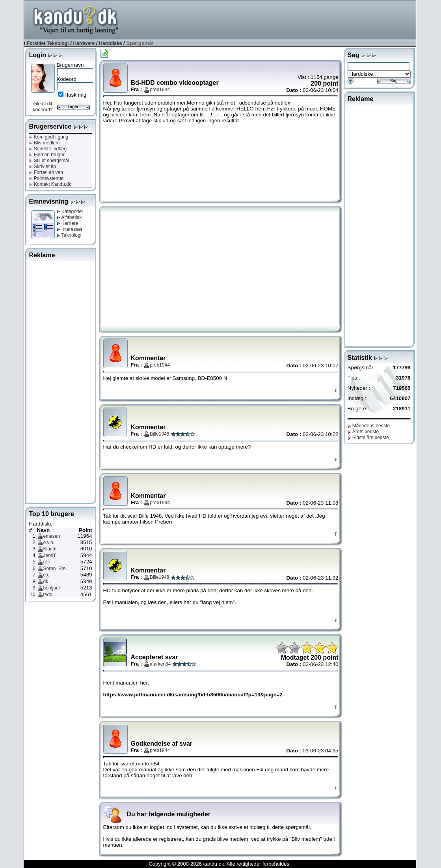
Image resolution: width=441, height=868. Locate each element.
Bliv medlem (45, 143)
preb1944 (160, 90)
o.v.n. (49, 542)
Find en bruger (47, 155)
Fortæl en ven (46, 172)
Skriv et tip (43, 166)
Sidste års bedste (368, 438)
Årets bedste (363, 432)
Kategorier (70, 211)
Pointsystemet (47, 178)
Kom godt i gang (49, 137)
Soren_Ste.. (56, 569)
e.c (47, 575)
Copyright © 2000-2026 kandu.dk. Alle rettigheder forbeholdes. (220, 864)
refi (47, 562)
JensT (50, 556)
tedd (48, 595)
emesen (52, 536)
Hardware (84, 43)
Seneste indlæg (48, 149)
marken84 (160, 664)
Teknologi (58, 43)
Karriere (68, 223)
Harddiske (110, 43)
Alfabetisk (69, 217)
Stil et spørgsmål (49, 161)
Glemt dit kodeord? (43, 107)
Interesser (70, 229)
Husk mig (76, 95)
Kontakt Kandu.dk (50, 184)
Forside (35, 43)
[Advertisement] (272, 19)
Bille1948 (159, 434)
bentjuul (52, 588)
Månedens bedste (369, 426)
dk (46, 582)
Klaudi (50, 549)
